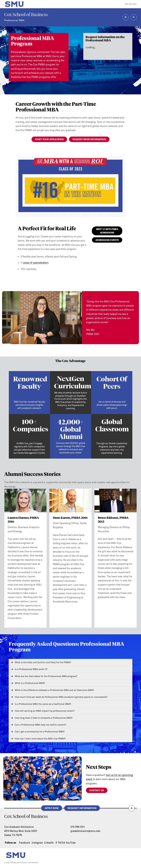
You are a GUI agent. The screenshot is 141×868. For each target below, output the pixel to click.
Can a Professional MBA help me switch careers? (39, 725)
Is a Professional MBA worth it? (29, 669)
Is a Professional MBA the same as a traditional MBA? (41, 704)
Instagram (37, 843)
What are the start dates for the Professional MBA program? (44, 676)
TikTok (61, 843)
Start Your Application (49, 139)
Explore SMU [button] (131, 4)
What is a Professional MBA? (28, 683)
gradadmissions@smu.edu (85, 831)
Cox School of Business (26, 15)
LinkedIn (49, 843)
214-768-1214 (78, 827)
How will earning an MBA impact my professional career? (43, 711)
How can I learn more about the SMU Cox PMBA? (38, 739)
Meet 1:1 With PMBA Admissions (107, 231)
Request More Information (89, 139)
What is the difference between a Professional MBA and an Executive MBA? (53, 690)
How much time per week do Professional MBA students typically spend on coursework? (59, 697)
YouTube (71, 843)
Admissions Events (107, 240)
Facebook (24, 843)
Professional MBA (14, 20)
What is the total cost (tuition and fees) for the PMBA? (41, 662)
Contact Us (97, 790)
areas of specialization (36, 263)
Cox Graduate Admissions (19, 827)
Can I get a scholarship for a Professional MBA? (38, 732)
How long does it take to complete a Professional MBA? (42, 718)
